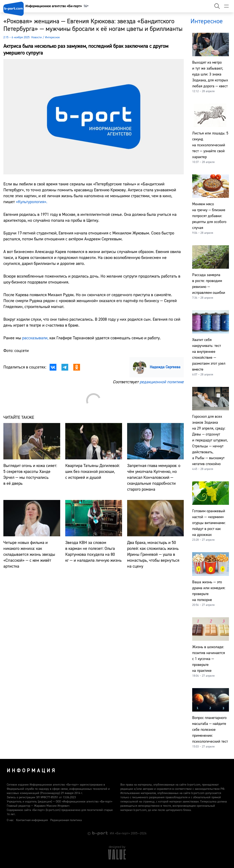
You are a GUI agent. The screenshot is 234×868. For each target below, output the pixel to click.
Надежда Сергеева (165, 367)
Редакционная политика (66, 820)
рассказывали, (35, 338)
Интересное (52, 37)
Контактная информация (32, 820)
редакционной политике (162, 382)
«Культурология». (32, 202)
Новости (37, 37)
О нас (10, 820)
